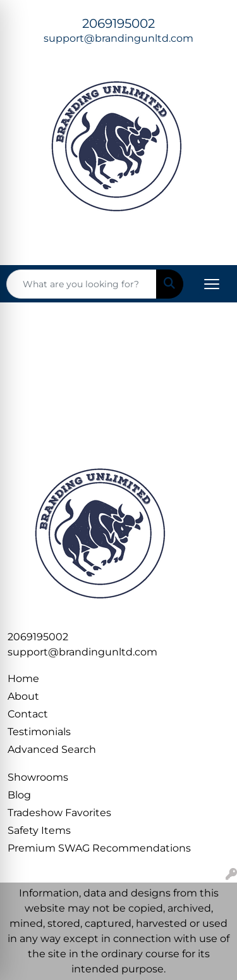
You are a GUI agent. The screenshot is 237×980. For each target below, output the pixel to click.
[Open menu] (212, 284)
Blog (19, 795)
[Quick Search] (82, 284)
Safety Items (39, 830)
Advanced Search (52, 749)
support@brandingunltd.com (118, 38)
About (23, 696)
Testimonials (39, 732)
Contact (28, 714)
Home (23, 679)
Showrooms (38, 777)
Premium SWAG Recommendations (99, 848)
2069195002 (118, 23)
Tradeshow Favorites (59, 813)
